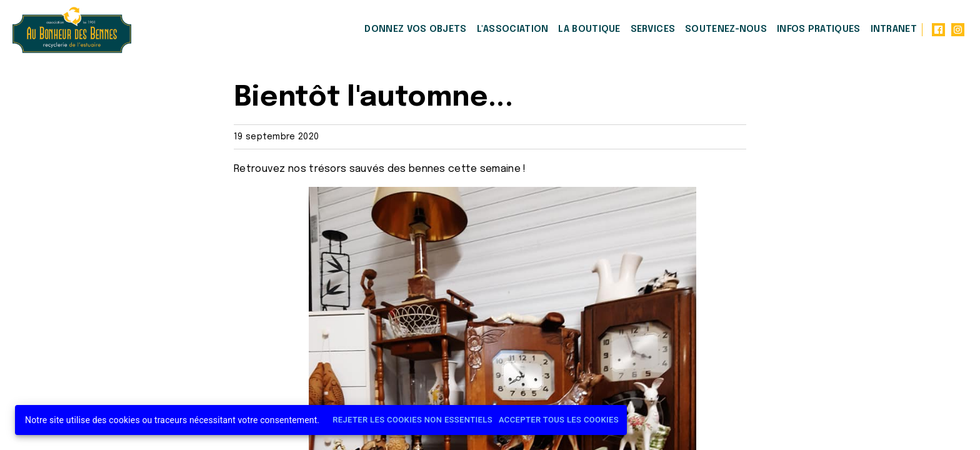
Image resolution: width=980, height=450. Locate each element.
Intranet (894, 29)
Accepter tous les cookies (559, 420)
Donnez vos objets (415, 29)
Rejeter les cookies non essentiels (412, 420)
